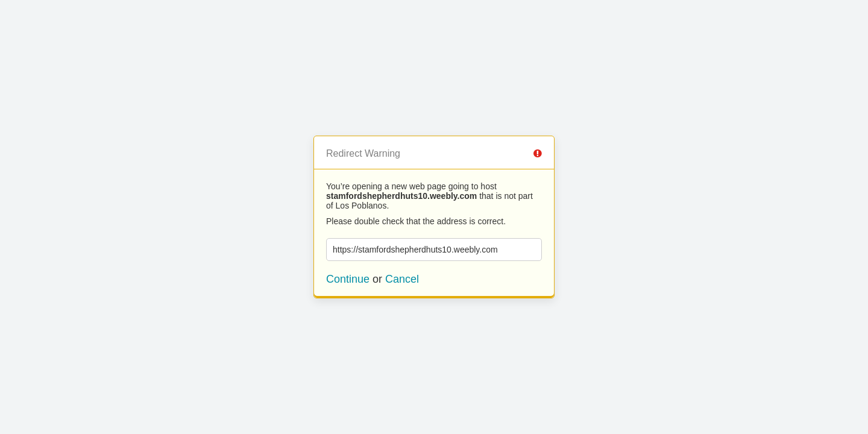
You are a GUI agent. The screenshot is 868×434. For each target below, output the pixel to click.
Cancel (402, 279)
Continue (348, 279)
